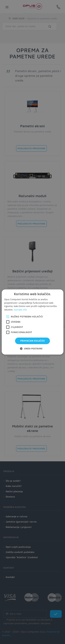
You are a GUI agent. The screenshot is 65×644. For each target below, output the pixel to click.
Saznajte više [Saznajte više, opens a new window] (20, 310)
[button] (32, 349)
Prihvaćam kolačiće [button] (32, 341)
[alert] (32, 322)
